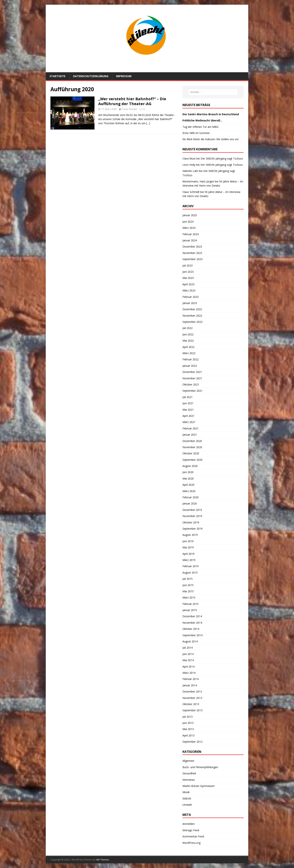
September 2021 (192, 391)
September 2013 (192, 710)
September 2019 (192, 529)
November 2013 (192, 698)
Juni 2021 (188, 403)
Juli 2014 (187, 648)
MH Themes (103, 860)
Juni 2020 (188, 472)
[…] (148, 123)
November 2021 (192, 378)
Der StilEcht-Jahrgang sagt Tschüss (222, 158)
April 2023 (188, 284)
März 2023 (189, 290)
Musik (186, 792)
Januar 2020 (190, 503)
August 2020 (190, 466)
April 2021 (188, 416)
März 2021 (189, 422)
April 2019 (188, 554)
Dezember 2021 (192, 372)
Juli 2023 (187, 265)
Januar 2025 (190, 215)
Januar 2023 (190, 303)
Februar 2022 (190, 359)
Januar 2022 (190, 366)
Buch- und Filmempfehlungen (200, 767)
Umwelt (187, 805)
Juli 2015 (187, 579)
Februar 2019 (190, 566)
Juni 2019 (188, 541)
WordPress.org (191, 843)
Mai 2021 (188, 410)
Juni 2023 (188, 272)
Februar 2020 (190, 497)
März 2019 (189, 560)
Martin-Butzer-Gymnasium (199, 786)
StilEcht (187, 798)
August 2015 (190, 573)
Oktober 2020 (191, 453)
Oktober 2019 (191, 522)
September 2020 (192, 460)
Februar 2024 (190, 234)
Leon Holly (189, 165)
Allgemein (188, 761)
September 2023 (192, 259)
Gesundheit (189, 773)
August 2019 (190, 535)
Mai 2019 (188, 547)
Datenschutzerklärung (91, 76)
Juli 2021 (187, 397)
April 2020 (188, 485)
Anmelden (189, 824)
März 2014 (189, 673)
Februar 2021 (190, 428)
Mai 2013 (188, 729)
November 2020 (192, 447)
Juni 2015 (188, 585)
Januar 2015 (190, 610)
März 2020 (189, 491)
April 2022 (188, 347)
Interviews (189, 780)
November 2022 (192, 316)
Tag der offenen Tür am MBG (200, 127)
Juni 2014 (188, 654)
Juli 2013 (187, 717)
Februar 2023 (190, 297)
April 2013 (188, 735)
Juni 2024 (188, 222)
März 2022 (189, 353)
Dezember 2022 (192, 309)
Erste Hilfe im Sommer (196, 133)
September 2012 (192, 742)
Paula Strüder (130, 109)
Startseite (57, 76)
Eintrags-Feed (191, 830)
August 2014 (190, 641)
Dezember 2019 (192, 510)
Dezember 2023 (192, 247)
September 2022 (192, 322)
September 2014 (192, 635)
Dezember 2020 (192, 441)
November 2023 (192, 253)
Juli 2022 (187, 328)
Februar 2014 (190, 679)
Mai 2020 (188, 478)
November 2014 (192, 623)
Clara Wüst (189, 158)
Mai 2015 (188, 591)
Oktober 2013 (191, 704)
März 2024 (189, 228)
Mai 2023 (188, 278)
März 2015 (189, 597)
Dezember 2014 (192, 616)
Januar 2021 (190, 435)
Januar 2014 (190, 685)
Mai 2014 (188, 660)
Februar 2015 (190, 604)
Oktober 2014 (191, 629)
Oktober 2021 (191, 384)
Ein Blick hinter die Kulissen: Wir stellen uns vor (211, 139)
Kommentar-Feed (193, 836)
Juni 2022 (188, 334)
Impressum (124, 76)
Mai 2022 (188, 341)
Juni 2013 (188, 723)
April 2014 (188, 667)
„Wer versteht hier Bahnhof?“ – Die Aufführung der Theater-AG (132, 101)
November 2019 (192, 516)
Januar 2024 (190, 240)
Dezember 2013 (192, 691)
